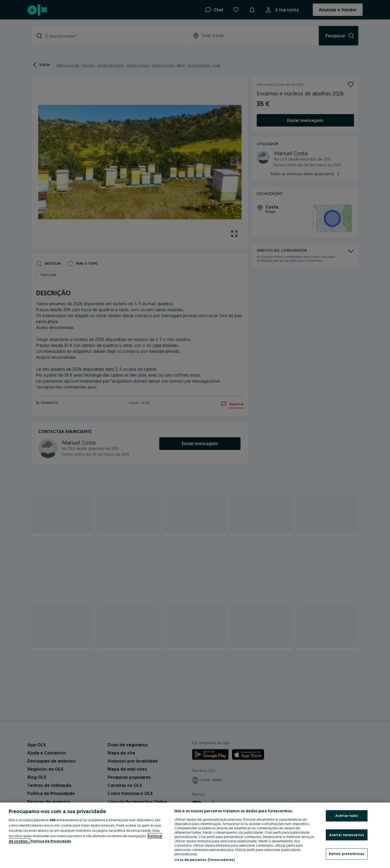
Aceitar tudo (347, 816)
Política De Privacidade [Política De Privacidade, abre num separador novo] (51, 841)
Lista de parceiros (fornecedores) (204, 860)
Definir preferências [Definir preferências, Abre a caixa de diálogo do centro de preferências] (347, 854)
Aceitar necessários (347, 835)
